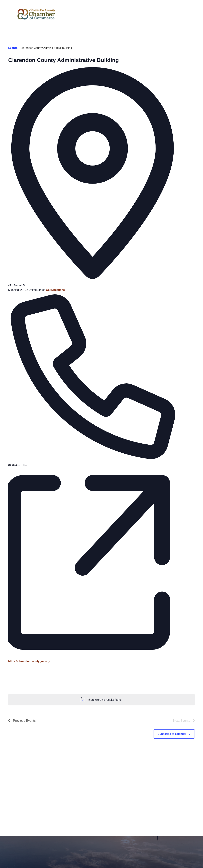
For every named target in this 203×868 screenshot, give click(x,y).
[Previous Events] (22, 721)
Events (13, 48)
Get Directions (55, 290)
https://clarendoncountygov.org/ (29, 661)
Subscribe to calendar (172, 734)
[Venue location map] (38, 678)
